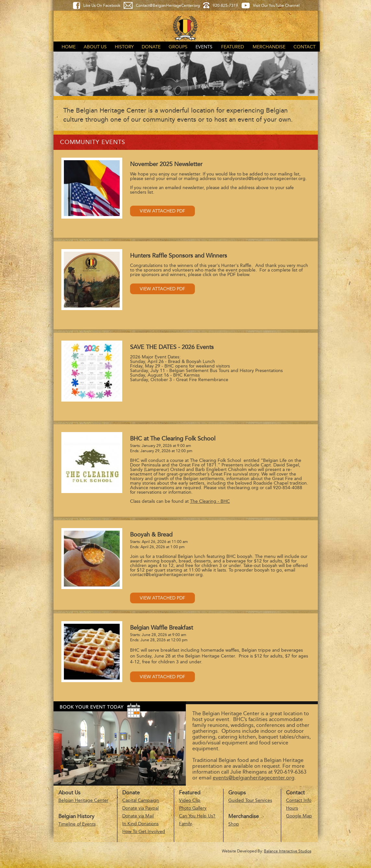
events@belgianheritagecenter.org (254, 778)
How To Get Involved (144, 832)
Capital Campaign (141, 800)
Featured (233, 47)
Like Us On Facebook (102, 6)
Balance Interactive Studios (288, 851)
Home (69, 47)
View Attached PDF (162, 211)
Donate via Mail (138, 816)
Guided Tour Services (250, 800)
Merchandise (269, 47)
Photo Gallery (193, 808)
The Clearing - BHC (210, 501)
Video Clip (190, 800)
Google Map (299, 816)
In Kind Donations (140, 824)
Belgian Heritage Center (83, 800)
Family (185, 824)
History (124, 47)
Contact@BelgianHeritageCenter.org (168, 6)
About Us (95, 47)
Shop (234, 824)
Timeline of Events (77, 824)
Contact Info (299, 800)
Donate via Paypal (140, 808)
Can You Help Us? (197, 816)
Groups (178, 47)
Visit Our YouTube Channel (276, 6)
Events (204, 47)
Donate (151, 47)
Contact (305, 47)
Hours (292, 808)
